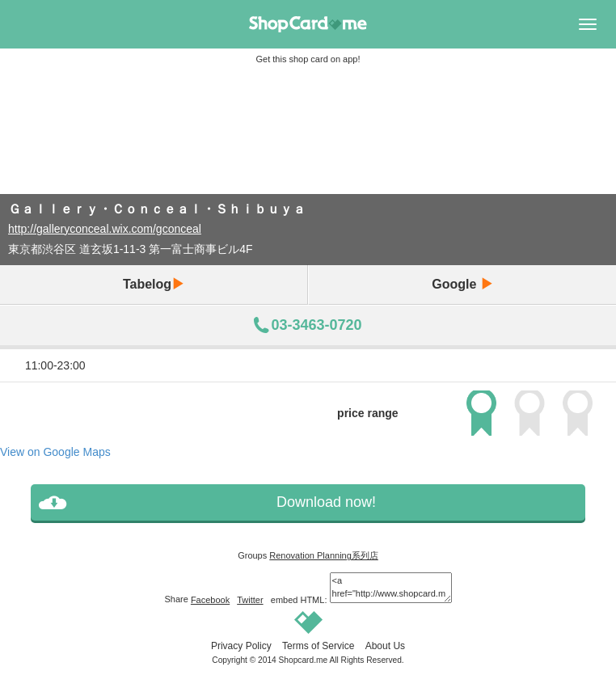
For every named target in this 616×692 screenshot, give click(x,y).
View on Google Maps (55, 452)
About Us (385, 646)
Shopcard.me (304, 660)
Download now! (326, 502)
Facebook (210, 600)
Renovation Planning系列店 (324, 555)
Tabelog (154, 284)
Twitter (250, 600)
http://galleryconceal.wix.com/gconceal (105, 229)
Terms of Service (318, 646)
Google (462, 284)
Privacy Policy (241, 646)
